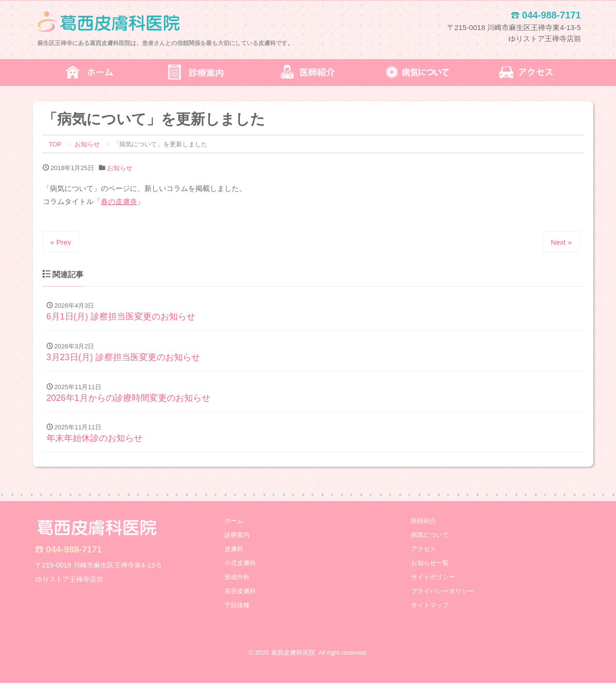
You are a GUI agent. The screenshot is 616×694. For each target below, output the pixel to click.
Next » (561, 242)
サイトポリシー (433, 588)
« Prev (61, 242)
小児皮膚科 (240, 574)
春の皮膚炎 (119, 201)
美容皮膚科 (240, 602)
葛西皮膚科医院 (293, 664)
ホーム (234, 532)
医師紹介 (424, 532)
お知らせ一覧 (430, 574)
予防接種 (237, 616)
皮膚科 (234, 560)
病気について (430, 546)
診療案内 (237, 546)
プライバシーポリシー (442, 602)
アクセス (424, 560)
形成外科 (237, 588)
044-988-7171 (74, 560)
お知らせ (120, 168)
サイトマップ (430, 616)
